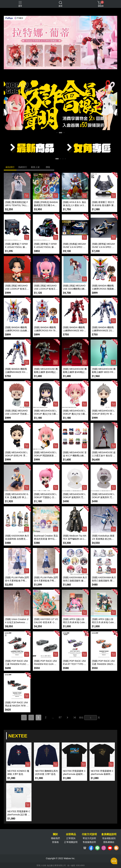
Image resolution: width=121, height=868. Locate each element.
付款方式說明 (89, 834)
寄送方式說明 (89, 838)
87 (60, 717)
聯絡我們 (55, 838)
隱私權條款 (109, 842)
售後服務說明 (89, 842)
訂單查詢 (71, 838)
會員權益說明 (109, 834)
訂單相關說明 (71, 842)
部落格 (55, 842)
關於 (55, 834)
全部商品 (71, 834)
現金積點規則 (109, 838)
